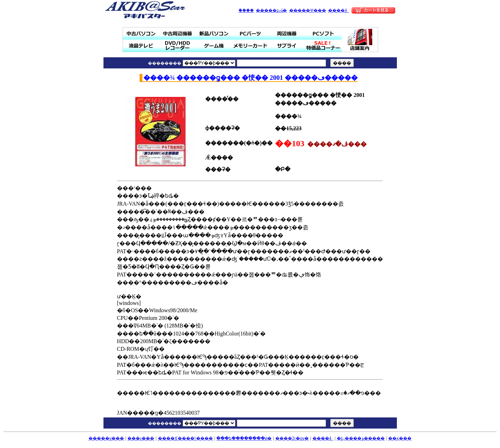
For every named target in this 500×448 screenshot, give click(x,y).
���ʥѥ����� (214, 34)
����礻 (339, 10)
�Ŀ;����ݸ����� (361, 438)
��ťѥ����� (141, 34)
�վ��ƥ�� (141, 46)
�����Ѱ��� (308, 10)
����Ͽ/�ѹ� (292, 438)
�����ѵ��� (106, 438)
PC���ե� (323, 34)
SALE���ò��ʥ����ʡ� (323, 46)
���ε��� (141, 438)
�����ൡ (214, 46)
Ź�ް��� (360, 40)
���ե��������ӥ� (244, 438)
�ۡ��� (246, 10)
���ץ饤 (287, 46)
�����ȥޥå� (271, 10)
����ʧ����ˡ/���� (185, 438)
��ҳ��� (400, 438)
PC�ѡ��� (251, 34)
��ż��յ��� (178, 34)
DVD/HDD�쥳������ (178, 46)
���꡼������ (251, 46)
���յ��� (287, 34)
